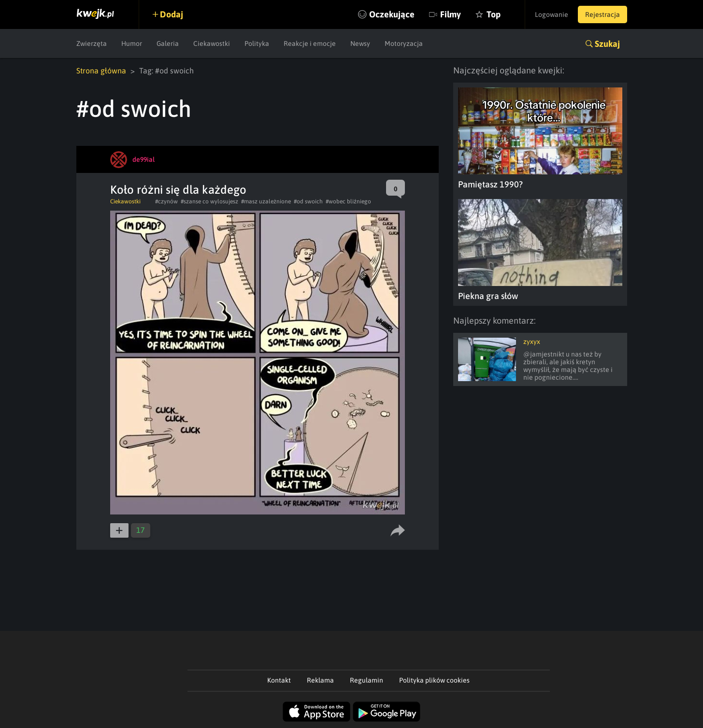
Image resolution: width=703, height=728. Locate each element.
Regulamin (366, 680)
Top (494, 14)
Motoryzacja (404, 43)
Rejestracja (603, 14)
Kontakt (279, 680)
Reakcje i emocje (310, 43)
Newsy (360, 43)
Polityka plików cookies (434, 680)
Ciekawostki (212, 43)
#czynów (166, 201)
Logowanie (552, 14)
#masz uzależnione (266, 201)
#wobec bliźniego (348, 201)
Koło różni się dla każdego (178, 190)
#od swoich (308, 201)
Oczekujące (392, 14)
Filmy (451, 14)
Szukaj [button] (607, 44)
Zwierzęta (92, 43)
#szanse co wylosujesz (209, 201)
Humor (132, 43)
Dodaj (172, 14)
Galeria (168, 43)
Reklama (320, 680)
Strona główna (101, 71)
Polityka (257, 43)
